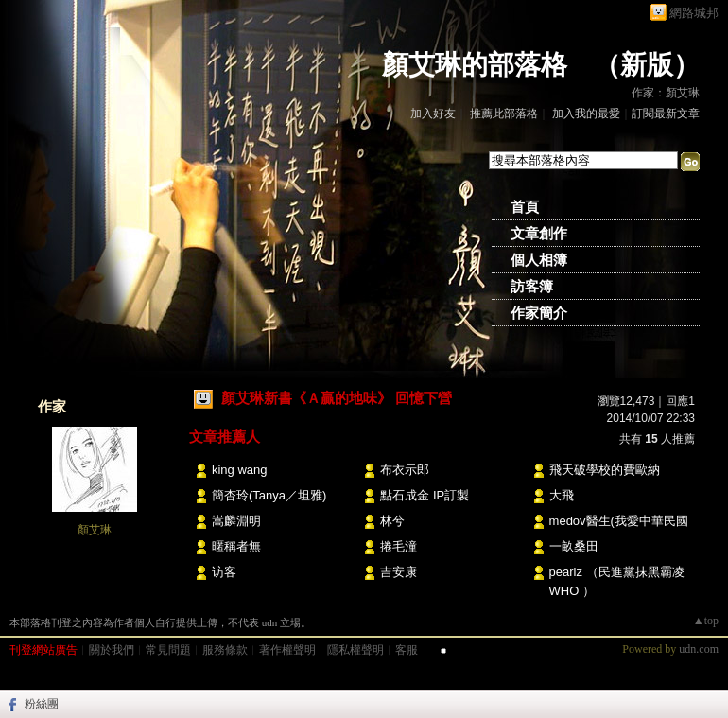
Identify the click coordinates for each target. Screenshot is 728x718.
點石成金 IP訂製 (425, 495)
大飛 (562, 495)
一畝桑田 (574, 546)
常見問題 (168, 650)
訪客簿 (532, 287)
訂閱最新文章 (666, 114)
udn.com (699, 649)
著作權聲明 (287, 650)
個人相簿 (539, 260)
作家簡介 (539, 313)
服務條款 (225, 650)
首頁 (525, 207)
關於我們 (112, 650)
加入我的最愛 (586, 114)
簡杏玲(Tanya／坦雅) (269, 495)
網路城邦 (694, 13)
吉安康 (399, 572)
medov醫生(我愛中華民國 (619, 521)
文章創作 (539, 234)
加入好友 (433, 114)
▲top (706, 621)
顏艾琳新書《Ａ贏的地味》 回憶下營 (337, 398)
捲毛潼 (399, 546)
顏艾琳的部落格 (475, 65)
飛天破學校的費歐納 (605, 470)
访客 (224, 572)
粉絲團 (42, 704)
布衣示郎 (405, 470)
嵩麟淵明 (236, 521)
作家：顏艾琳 (666, 93)
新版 (647, 65)
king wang (240, 470)
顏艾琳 (95, 530)
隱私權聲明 (355, 650)
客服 (407, 650)
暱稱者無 (236, 546)
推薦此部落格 (504, 114)
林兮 (392, 521)
